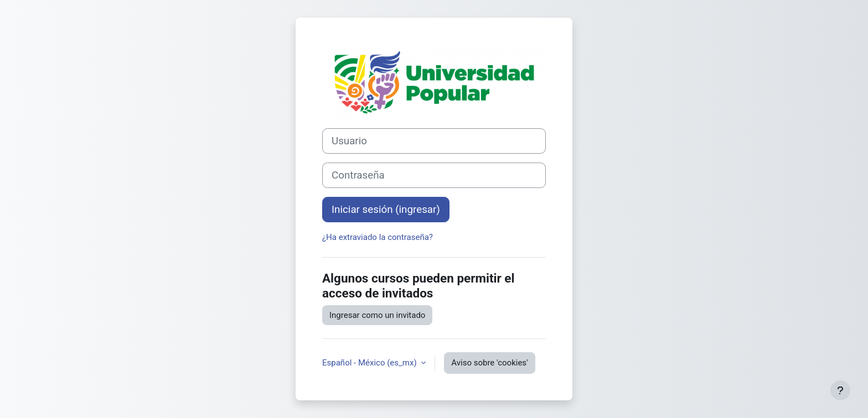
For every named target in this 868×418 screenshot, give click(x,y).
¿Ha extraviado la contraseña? (378, 237)
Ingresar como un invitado (377, 315)
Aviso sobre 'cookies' (489, 363)
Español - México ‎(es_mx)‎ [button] (370, 363)
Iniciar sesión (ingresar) (386, 210)
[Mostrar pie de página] (840, 390)
